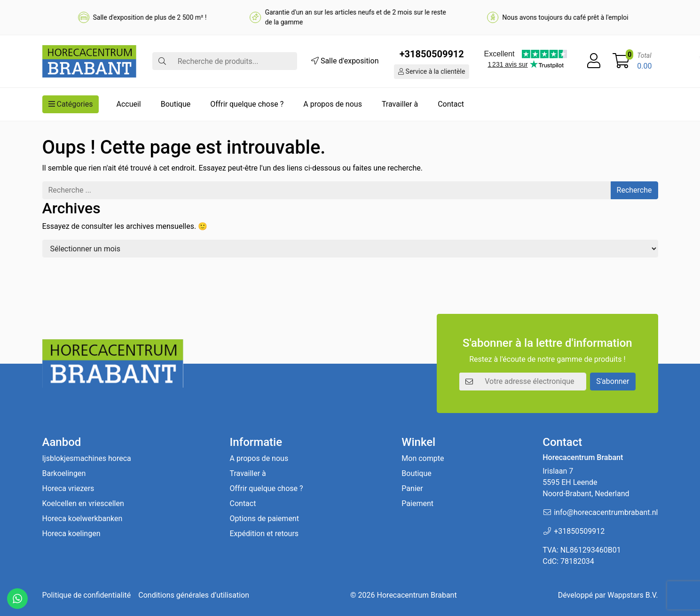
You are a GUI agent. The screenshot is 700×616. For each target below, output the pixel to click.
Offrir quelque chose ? (247, 104)
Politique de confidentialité (87, 595)
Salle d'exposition (345, 61)
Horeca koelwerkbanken (83, 519)
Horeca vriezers (68, 488)
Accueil (128, 104)
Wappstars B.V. (633, 595)
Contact (451, 104)
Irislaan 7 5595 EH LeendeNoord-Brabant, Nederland (586, 482)
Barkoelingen (64, 473)
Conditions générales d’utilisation (194, 595)
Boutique (176, 104)
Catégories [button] (71, 104)
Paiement (417, 503)
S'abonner (613, 381)
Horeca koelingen (71, 534)
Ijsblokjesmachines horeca (87, 458)
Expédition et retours (264, 534)
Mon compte (423, 458)
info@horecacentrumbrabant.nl (606, 512)
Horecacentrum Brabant (417, 595)
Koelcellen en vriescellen (83, 503)
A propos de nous (333, 104)
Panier (412, 488)
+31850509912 (432, 54)
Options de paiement (264, 519)
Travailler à (400, 104)
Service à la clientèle (432, 71)
